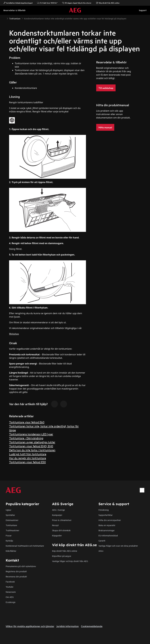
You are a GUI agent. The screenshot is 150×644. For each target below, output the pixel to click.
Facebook (10, 582)
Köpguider (57, 535)
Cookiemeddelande (92, 626)
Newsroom (11, 592)
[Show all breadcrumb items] (5, 18)
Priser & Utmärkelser (62, 520)
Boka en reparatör (107, 525)
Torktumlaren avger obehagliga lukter (32, 442)
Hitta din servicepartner (110, 520)
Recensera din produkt (16, 576)
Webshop (14, 334)
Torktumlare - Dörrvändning (26, 438)
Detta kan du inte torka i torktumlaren (32, 450)
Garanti (102, 541)
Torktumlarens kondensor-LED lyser (31, 434)
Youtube (10, 587)
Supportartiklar (106, 515)
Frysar (9, 535)
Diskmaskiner (12, 520)
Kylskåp (9, 541)
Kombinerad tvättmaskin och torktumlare (25, 546)
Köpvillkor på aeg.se (62, 556)
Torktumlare (11, 525)
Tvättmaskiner (12, 530)
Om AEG (10, 597)
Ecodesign (11, 602)
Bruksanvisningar (107, 530)
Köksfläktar (11, 551)
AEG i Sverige (58, 510)
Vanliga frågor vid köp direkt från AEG (70, 561)
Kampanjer (57, 515)
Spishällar (10, 515)
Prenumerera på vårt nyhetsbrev (21, 566)
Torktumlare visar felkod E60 (27, 422)
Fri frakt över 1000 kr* (47, 3)
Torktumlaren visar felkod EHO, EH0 (31, 446)
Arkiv (101, 551)
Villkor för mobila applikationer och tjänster (30, 626)
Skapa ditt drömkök (61, 530)
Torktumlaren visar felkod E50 (27, 462)
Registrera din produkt (16, 571)
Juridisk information (68, 626)
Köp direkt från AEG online (65, 551)
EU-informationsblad (108, 535)
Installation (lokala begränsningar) (18, 3)
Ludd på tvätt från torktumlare (28, 454)
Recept (55, 525)
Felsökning (104, 510)
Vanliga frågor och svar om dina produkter (118, 546)
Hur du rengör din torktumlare (28, 458)
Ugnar (8, 510)
